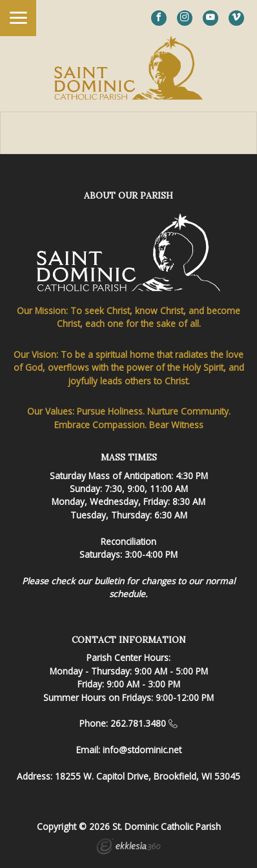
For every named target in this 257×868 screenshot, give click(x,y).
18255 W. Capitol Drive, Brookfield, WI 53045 (148, 776)
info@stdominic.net (142, 750)
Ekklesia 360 (128, 848)
